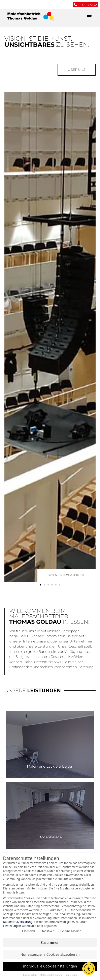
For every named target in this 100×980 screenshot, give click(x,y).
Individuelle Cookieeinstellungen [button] (50, 966)
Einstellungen (12, 926)
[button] (89, 17)
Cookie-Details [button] (30, 975)
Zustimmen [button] (50, 943)
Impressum (71, 975)
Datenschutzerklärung (18, 922)
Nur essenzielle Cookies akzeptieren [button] (50, 955)
